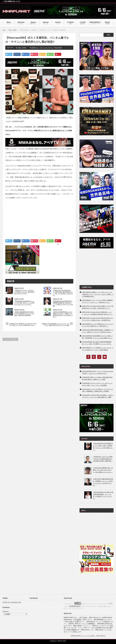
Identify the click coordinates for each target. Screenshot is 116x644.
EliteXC (101, 606)
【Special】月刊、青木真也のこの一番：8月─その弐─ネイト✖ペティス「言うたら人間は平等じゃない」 (23, 324)
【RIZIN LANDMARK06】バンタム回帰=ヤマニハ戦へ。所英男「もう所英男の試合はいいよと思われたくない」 (63, 314)
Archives (6, 611)
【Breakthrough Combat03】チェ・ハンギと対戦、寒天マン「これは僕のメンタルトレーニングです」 (24, 303)
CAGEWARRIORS (91, 606)
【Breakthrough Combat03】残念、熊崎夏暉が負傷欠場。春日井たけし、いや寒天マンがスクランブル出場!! (63, 304)
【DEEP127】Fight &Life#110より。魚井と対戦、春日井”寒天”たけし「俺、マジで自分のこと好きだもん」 (63, 293)
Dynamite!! (106, 604)
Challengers (75, 606)
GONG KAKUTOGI (69, 604)
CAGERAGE (75, 608)
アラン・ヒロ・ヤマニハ (47, 48)
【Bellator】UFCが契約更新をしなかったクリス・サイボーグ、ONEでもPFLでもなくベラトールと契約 (56, 324)
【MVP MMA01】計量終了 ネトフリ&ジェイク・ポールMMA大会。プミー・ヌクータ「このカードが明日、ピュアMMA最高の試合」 (98, 294)
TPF (111, 603)
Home (4, 30)
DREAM (84, 604)
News (10, 30)
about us (96, 604)
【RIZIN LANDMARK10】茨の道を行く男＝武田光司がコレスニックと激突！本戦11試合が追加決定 (24, 314)
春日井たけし (35, 48)
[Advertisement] (39, 217)
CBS (70, 608)
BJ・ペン (107, 606)
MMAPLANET (62, 641)
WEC (78, 603)
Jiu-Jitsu (81, 608)
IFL (97, 606)
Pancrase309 (58, 48)
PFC (84, 606)
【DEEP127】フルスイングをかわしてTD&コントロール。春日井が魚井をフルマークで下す (24, 292)
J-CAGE (14, 30)
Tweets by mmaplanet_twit (12, 602)
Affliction (66, 608)
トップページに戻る (10, 339)
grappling (66, 606)
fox (82, 606)
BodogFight (90, 604)
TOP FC (101, 604)
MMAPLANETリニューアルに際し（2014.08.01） (89, 636)
